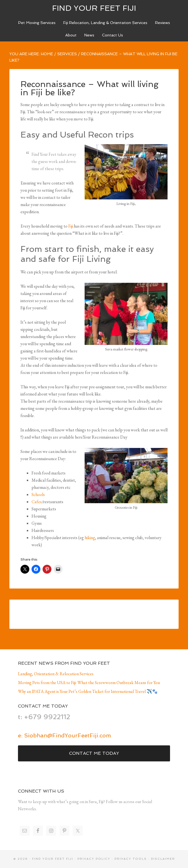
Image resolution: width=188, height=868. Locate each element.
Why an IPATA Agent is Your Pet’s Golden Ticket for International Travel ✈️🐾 (88, 691)
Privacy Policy (94, 859)
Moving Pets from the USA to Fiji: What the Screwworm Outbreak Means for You (89, 683)
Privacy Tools (131, 859)
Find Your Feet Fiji (94, 8)
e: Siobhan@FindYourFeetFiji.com (65, 735)
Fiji (71, 226)
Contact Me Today (94, 753)
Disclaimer (163, 859)
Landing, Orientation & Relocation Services (56, 674)
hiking (90, 538)
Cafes (37, 502)
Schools (38, 494)
